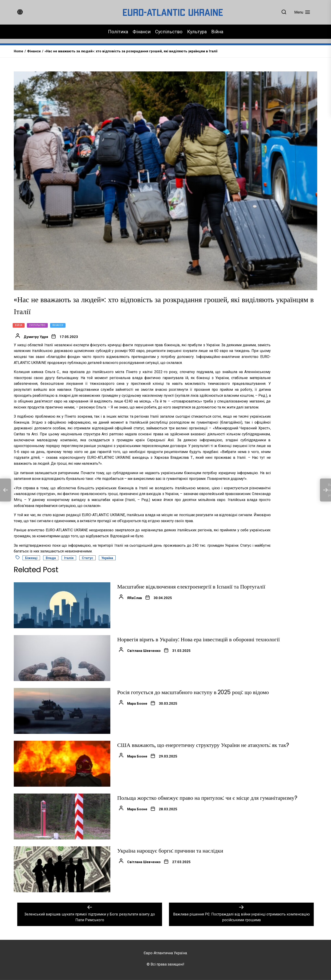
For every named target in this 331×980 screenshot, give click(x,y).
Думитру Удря (36, 337)
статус (87, 558)
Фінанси (142, 32)
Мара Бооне (137, 704)
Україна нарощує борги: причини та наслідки (170, 851)
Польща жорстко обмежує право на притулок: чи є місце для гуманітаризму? (207, 798)
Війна (217, 32)
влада (51, 558)
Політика (118, 32)
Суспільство (169, 32)
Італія (69, 558)
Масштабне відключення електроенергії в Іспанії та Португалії (191, 587)
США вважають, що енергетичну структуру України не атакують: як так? (203, 745)
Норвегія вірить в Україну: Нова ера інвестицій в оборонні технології (198, 639)
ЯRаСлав (135, 598)
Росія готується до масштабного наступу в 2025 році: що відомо (193, 692)
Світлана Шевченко (144, 651)
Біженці (31, 558)
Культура (197, 32)
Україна (107, 558)
